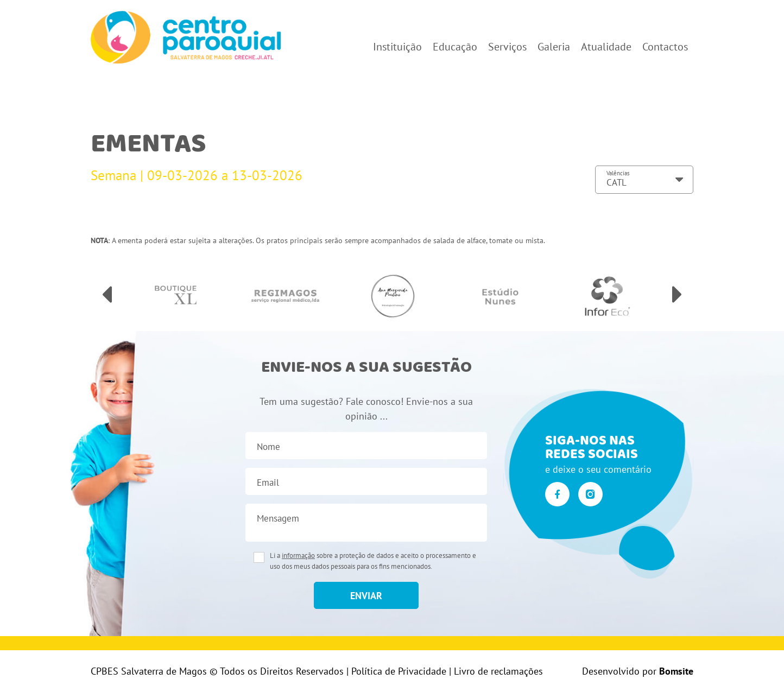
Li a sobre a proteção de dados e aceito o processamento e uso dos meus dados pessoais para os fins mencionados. (373, 561)
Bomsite (676, 671)
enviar (366, 596)
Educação (455, 47)
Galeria (554, 47)
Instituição (397, 47)
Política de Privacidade (399, 671)
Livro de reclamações (498, 671)
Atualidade (606, 47)
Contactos (665, 47)
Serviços (507, 47)
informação (298, 555)
